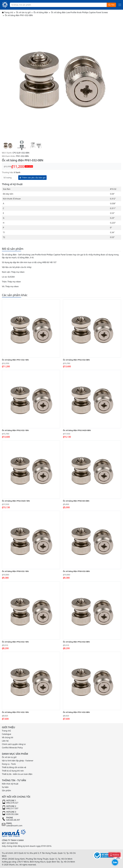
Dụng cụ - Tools (9, 764)
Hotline (115, 855)
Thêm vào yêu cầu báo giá (32, 177)
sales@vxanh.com (14, 826)
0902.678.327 (12, 803)
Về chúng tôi (8, 737)
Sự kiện (5, 787)
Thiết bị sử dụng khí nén (13, 771)
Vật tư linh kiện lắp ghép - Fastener (18, 761)
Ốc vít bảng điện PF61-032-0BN (19, 15)
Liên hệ (5, 741)
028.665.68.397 (13, 820)
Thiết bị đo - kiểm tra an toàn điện (17, 774)
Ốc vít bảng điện (41, 12)
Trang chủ (8, 12)
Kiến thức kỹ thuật (10, 784)
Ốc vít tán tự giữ (23, 12)
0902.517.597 (12, 808)
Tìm (111, 5)
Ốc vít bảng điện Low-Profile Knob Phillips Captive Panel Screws (79, 12)
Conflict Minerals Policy (12, 748)
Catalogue (6, 734)
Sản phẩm (6, 790)
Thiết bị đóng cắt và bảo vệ (14, 767)
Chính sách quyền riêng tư (14, 744)
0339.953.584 (12, 814)
